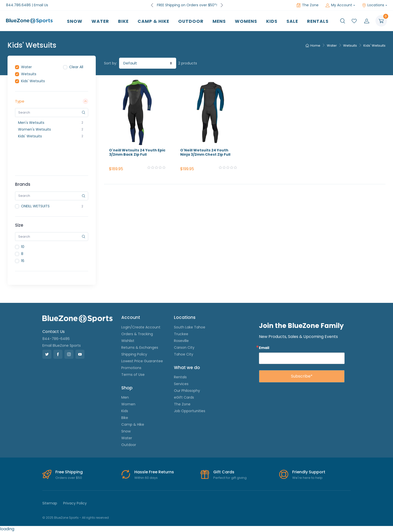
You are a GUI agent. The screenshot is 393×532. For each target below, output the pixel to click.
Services (181, 384)
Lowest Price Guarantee (142, 361)
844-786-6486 (56, 339)
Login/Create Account (141, 327)
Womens (246, 21)
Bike (123, 21)
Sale (292, 21)
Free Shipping (69, 472)
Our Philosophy (187, 391)
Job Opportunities (190, 411)
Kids (272, 21)
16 (23, 261)
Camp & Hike (153, 21)
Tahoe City (184, 354)
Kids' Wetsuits (374, 46)
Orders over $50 (69, 478)
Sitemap (50, 503)
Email (264, 348)
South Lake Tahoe (190, 327)
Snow (75, 21)
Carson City (184, 347)
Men (125, 397)
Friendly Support (309, 472)
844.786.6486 (18, 5)
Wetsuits (350, 46)
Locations (373, 5)
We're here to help (307, 478)
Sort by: (111, 63)
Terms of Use (133, 375)
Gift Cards (224, 472)
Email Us (41, 5)
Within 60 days (146, 478)
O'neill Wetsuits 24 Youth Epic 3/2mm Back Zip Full (137, 152)
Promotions (131, 368)
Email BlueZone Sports (62, 345)
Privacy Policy (75, 503)
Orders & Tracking (137, 334)
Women (128, 404)
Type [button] (52, 101)
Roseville (181, 341)
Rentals (318, 21)
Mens (219, 21)
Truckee (181, 334)
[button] (343, 21)
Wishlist (128, 341)
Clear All (76, 67)
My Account (339, 5)
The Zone (308, 5)
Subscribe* (302, 376)
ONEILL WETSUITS (35, 206)
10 (23, 247)
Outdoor (191, 21)
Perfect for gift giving (230, 478)
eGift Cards (184, 397)
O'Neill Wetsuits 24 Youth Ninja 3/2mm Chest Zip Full (205, 152)
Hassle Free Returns (154, 472)
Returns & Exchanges (140, 347)
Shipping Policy (134, 354)
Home (313, 46)
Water (100, 21)
